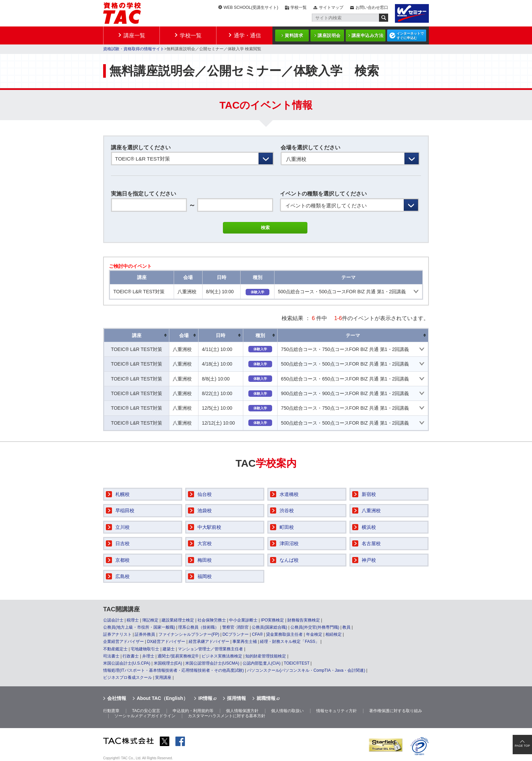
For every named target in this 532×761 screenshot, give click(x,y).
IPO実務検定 (273, 620)
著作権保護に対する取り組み (396, 711)
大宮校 (205, 543)
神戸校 (369, 560)
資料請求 (294, 35)
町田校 (287, 527)
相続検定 (334, 634)
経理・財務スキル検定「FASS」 (290, 642)
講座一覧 (134, 35)
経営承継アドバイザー (209, 642)
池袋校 (205, 511)
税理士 (133, 620)
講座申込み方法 (368, 35)
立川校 (122, 527)
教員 (346, 627)
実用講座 (163, 678)
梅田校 (205, 560)
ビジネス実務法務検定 (222, 656)
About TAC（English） (162, 698)
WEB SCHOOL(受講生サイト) (251, 7)
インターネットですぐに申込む (410, 36)
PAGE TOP (522, 746)
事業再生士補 (245, 642)
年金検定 (314, 634)
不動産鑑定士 (115, 649)
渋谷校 (287, 511)
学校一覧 (299, 7)
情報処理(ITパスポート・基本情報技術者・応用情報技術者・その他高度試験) (174, 670)
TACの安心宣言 (146, 711)
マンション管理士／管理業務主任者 (210, 649)
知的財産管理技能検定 (266, 656)
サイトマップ (331, 7)
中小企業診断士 (243, 620)
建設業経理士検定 (178, 620)
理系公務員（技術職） (198, 627)
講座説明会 (329, 35)
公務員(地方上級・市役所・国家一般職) (139, 627)
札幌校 (122, 494)
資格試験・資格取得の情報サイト (134, 49)
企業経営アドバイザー (123, 642)
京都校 (122, 560)
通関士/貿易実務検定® (178, 656)
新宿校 (369, 494)
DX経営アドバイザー (166, 642)
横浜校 (369, 527)
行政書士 (131, 656)
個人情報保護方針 (242, 711)
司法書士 (111, 656)
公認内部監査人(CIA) (262, 663)
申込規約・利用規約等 (193, 711)
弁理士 (148, 656)
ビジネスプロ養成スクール (128, 678)
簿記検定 (150, 620)
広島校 (122, 576)
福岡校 (205, 576)
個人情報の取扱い (287, 711)
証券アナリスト (117, 634)
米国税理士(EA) (168, 663)
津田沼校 (289, 543)
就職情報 (266, 698)
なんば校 (289, 560)
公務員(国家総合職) (269, 627)
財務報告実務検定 (304, 620)
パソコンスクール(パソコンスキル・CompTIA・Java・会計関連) (306, 670)
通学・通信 (247, 35)
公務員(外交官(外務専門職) (315, 627)
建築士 (169, 649)
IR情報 (205, 698)
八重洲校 (371, 511)
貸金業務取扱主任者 (284, 634)
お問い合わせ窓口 (372, 7)
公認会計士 (113, 620)
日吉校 (122, 543)
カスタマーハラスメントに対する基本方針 (227, 716)
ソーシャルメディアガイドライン (145, 716)
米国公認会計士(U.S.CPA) (127, 663)
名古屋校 (371, 543)
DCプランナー (236, 634)
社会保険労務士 (212, 620)
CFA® (257, 634)
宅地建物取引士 (145, 649)
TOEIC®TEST (297, 663)
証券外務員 (145, 634)
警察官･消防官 (235, 627)
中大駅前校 (209, 527)
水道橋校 (289, 494)
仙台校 (205, 494)
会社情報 (117, 698)
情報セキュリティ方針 (337, 711)
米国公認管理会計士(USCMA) (212, 663)
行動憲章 (111, 711)
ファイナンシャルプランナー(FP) (189, 634)
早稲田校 (125, 511)
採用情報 (236, 698)
